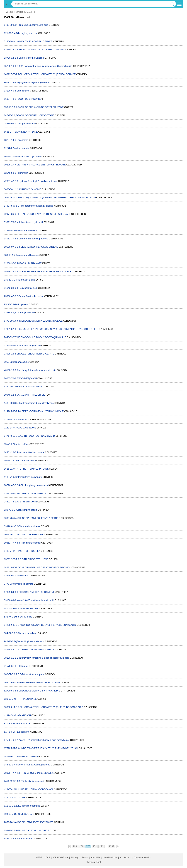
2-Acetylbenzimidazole (26, 510)
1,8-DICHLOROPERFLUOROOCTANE (34, 115)
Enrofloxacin (23, 91)
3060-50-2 (9, 189)
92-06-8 (8, 313)
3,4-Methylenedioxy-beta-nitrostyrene (34, 403)
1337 (112, 846)
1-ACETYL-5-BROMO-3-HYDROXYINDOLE (41, 411)
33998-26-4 (10, 354)
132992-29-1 (11, 559)
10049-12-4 (10, 395)
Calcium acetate (21, 148)
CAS (48, 857)
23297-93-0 (10, 493)
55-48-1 (8, 444)
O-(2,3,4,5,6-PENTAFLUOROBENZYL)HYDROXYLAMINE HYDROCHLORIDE (57, 329)
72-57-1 (8, 419)
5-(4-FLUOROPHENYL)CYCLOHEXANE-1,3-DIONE (44, 271)
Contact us (125, 857)
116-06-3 (9, 798)
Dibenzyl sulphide (23, 617)
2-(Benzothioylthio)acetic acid (29, 641)
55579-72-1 (10, 271)
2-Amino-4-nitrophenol (24, 461)
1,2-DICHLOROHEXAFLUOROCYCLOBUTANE (39, 107)
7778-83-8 (9, 584)
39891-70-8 (10, 222)
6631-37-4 (9, 132)
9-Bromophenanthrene (26, 230)
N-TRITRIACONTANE (25, 699)
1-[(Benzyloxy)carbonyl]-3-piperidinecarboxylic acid (43, 658)
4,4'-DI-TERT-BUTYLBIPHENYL (32, 469)
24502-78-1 (10, 502)
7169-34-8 (9, 428)
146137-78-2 (11, 74)
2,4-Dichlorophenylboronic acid (33, 485)
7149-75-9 (9, 345)
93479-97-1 (10, 576)
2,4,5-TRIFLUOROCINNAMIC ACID (36, 436)
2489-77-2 (9, 551)
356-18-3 (9, 107)
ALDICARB (20, 798)
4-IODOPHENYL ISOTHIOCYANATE (34, 822)
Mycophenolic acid (27, 124)
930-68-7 (9, 280)
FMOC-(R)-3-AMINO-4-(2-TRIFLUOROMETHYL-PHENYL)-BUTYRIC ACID (57, 198)
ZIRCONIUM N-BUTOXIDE (29, 535)
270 (88, 846)
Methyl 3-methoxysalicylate (29, 387)
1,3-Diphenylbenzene (24, 313)
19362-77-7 (10, 543)
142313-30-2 (11, 567)
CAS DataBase (61, 857)
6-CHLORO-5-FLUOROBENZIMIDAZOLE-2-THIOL (44, 567)
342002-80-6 (11, 625)
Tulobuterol (22, 666)
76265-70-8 (10, 378)
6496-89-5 (9, 25)
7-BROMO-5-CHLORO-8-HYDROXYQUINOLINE (41, 337)
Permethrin (22, 173)
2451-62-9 (9, 781)
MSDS (39, 857)
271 (95, 846)
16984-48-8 (10, 99)
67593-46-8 (10, 740)
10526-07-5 (10, 247)
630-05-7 (9, 699)
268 (75, 846)
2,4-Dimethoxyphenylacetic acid (32, 25)
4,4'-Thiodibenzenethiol (29, 543)
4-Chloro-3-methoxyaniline (30, 58)
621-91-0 (9, 33)
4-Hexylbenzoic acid (27, 288)
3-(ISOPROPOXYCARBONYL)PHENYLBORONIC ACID (47, 625)
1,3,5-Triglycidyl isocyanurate (31, 781)
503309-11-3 (11, 707)
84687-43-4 (10, 839)
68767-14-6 (10, 140)
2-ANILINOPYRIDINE (26, 132)
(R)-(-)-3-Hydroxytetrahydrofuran (33, 82)
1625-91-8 (9, 469)
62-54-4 (8, 148)
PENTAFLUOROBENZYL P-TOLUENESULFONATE (44, 214)
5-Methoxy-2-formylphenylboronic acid (36, 370)
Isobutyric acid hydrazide (28, 156)
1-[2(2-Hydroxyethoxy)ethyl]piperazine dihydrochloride (44, 66)
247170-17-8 (11, 436)
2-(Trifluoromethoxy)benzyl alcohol (36, 206)
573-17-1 (9, 230)
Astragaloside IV (25, 839)
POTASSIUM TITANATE (29, 263)
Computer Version (143, 857)
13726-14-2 (10, 58)
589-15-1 (9, 255)
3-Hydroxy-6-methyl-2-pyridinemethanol (37, 181)
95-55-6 (8, 304)
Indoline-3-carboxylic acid (30, 222)
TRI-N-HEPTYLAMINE (27, 756)
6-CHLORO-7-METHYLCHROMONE (36, 592)
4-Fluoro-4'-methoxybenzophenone (32, 765)
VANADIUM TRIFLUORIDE (31, 395)
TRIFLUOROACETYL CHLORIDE (31, 830)
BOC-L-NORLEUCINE (27, 608)
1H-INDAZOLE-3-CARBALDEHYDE (34, 41)
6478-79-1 (9, 321)
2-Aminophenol (20, 304)
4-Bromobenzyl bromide (26, 255)
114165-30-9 (11, 411)
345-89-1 (9, 765)
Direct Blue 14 (20, 419)
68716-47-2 (10, 485)
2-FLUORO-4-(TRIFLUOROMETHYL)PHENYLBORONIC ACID (51, 707)
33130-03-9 (10, 600)
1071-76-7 (9, 535)
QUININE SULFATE (24, 814)
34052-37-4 (10, 239)
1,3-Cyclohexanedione (25, 633)
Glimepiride (23, 576)
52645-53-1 (10, 173)
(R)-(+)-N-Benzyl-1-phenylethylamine (36, 773)
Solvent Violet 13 (21, 724)
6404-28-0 (9, 608)
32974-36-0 (10, 214)
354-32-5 (9, 830)
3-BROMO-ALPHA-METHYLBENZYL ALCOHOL (42, 50)
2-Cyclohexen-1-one (24, 280)
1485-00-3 (9, 403)
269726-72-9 (11, 198)
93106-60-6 (10, 91)
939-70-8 (9, 510)
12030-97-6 (10, 263)
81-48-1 (8, 724)
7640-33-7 (9, 337)
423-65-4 (9, 789)
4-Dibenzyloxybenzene (26, 33)
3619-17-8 (9, 156)
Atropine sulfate (21, 444)
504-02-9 (9, 633)
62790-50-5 (10, 691)
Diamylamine (22, 362)
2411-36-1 (9, 756)
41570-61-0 (10, 666)
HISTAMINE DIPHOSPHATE (31, 493)
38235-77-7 (10, 773)
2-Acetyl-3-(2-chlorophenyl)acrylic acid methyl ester (43, 740)
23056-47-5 (10, 296)
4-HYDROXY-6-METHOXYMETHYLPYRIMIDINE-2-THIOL (48, 748)
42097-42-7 (10, 181)
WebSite (10, 12)
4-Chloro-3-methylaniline (28, 345)
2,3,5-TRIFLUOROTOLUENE (33, 559)
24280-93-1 (10, 124)
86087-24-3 (10, 82)
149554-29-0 (11, 650)
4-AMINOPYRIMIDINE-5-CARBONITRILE (38, 682)
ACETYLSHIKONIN (27, 502)
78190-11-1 (10, 658)
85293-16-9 (10, 66)
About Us (95, 857)
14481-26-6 (10, 452)
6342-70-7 (9, 387)
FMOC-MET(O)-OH (27, 378)
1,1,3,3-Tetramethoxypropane (29, 674)
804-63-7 (9, 814)
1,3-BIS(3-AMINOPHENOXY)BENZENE (37, 247)
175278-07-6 (11, 206)
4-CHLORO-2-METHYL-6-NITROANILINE (38, 691)
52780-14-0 (10, 50)
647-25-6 (9, 115)
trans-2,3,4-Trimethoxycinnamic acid (35, 600)
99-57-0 (8, 461)
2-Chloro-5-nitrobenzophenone (32, 239)
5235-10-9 (9, 41)
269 (82, 846)
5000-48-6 (9, 518)
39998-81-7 (10, 526)
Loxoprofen (22, 140)
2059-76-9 (9, 822)
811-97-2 (9, 806)
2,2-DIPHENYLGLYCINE (28, 189)
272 (101, 846)
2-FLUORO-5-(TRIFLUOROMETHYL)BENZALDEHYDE (47, 74)
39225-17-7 (10, 165)
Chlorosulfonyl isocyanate (28, 477)
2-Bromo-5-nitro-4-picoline (30, 296)
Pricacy (75, 857)
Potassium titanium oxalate (31, 452)
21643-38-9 (10, 288)
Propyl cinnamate (24, 584)
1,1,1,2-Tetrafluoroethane (27, 806)
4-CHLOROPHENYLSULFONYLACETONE (38, 518)
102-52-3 (9, 674)
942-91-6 (9, 641)
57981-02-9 (10, 329)
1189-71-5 (9, 477)
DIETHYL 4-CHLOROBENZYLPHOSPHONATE (41, 165)
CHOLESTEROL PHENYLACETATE (35, 354)
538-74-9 (9, 617)
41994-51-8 (10, 715)
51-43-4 (8, 732)
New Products (110, 857)
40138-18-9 (10, 370)
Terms (85, 857)
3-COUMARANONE (26, 428)
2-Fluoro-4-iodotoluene (28, 526)
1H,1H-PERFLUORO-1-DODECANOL (34, 789)
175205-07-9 (11, 748)
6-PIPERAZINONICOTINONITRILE (36, 650)
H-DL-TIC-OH (24, 715)
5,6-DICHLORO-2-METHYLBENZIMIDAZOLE (39, 321)
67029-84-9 (10, 592)
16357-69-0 (10, 682)
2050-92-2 (9, 362)
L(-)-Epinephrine (21, 732)
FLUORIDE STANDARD (29, 99)
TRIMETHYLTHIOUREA (28, 551)
